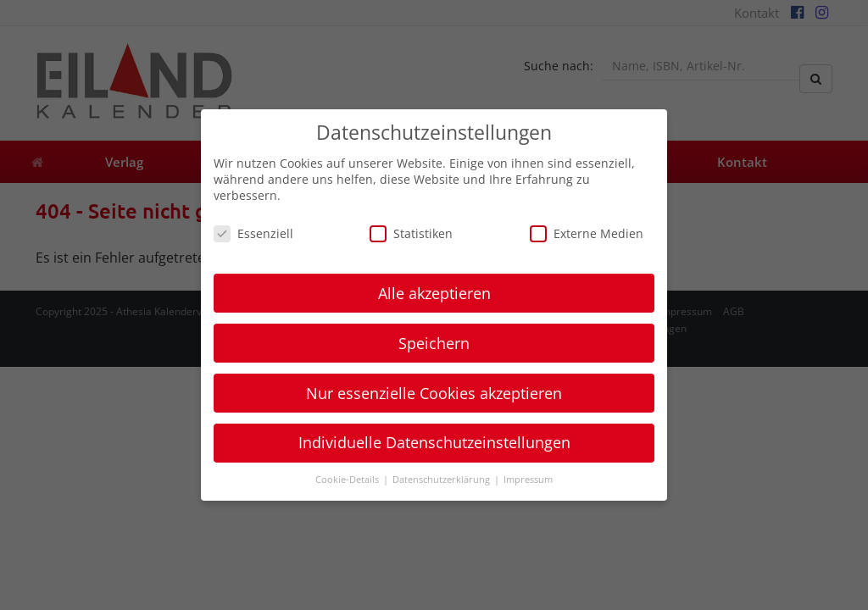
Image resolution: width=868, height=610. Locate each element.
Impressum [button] (528, 480)
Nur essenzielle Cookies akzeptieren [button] (434, 393)
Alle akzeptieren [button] (434, 293)
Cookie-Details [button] (348, 480)
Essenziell (253, 233)
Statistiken (411, 233)
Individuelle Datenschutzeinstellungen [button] (434, 442)
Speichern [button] (434, 343)
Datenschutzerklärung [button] (442, 480)
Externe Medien (587, 233)
